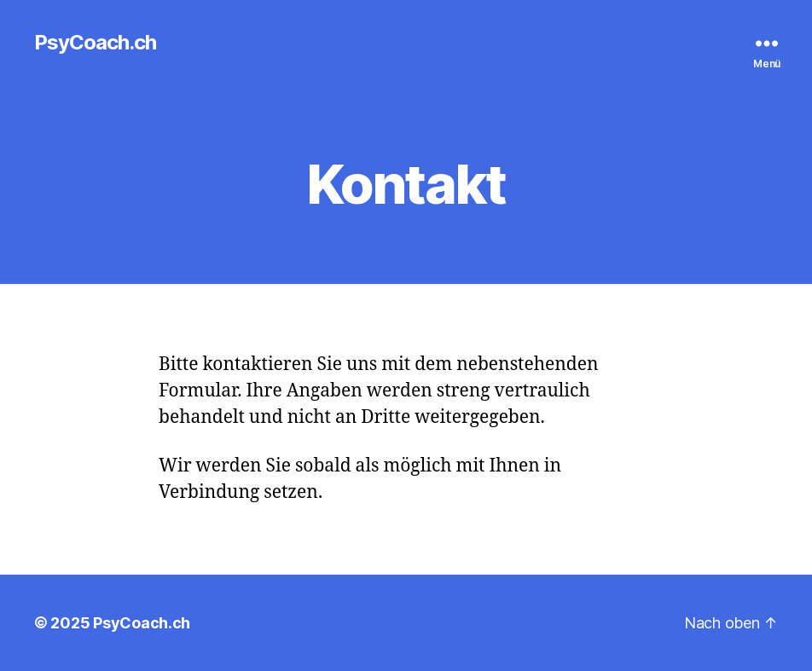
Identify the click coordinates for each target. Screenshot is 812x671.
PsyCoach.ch (95, 43)
